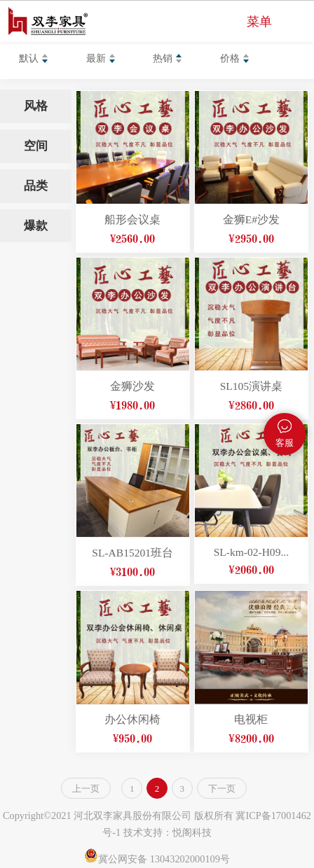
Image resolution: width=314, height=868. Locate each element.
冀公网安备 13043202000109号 (157, 859)
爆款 (36, 226)
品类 (36, 186)
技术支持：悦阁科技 (168, 832)
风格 (36, 106)
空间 (36, 146)
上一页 (86, 789)
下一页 (222, 789)
